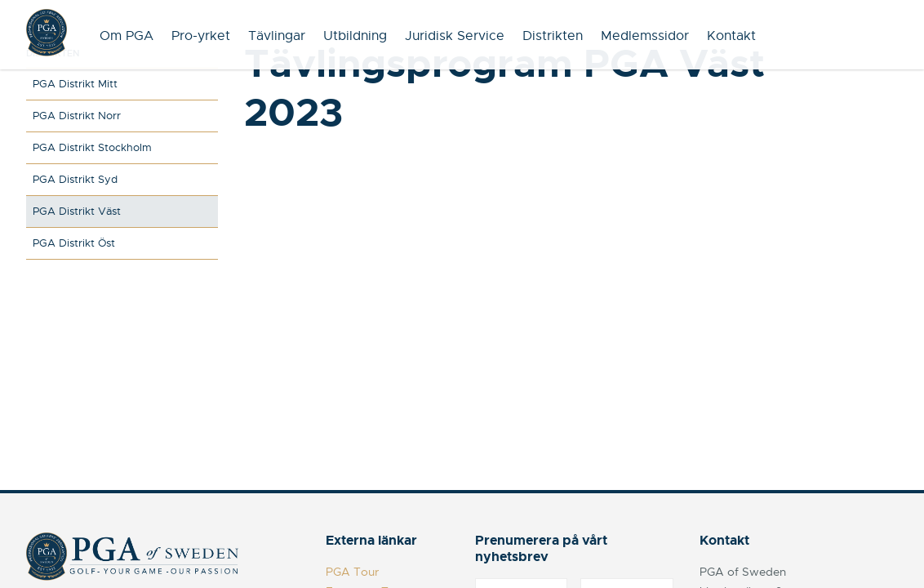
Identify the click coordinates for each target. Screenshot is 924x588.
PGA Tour (352, 572)
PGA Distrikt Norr (77, 116)
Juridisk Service (455, 36)
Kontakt (731, 36)
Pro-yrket (201, 36)
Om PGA (127, 36)
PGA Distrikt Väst (77, 211)
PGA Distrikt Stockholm (92, 147)
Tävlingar (277, 36)
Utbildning (355, 36)
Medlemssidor (645, 36)
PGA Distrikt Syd (75, 179)
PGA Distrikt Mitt (75, 84)
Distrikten (553, 36)
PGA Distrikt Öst (74, 243)
